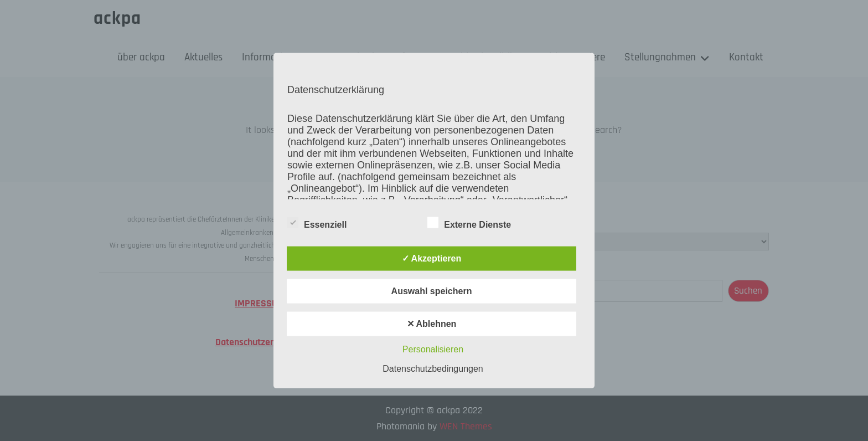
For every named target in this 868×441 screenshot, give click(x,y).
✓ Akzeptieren (432, 258)
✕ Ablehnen (432, 323)
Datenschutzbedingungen (433, 368)
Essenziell (317, 222)
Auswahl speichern (432, 291)
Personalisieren (433, 349)
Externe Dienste (469, 222)
